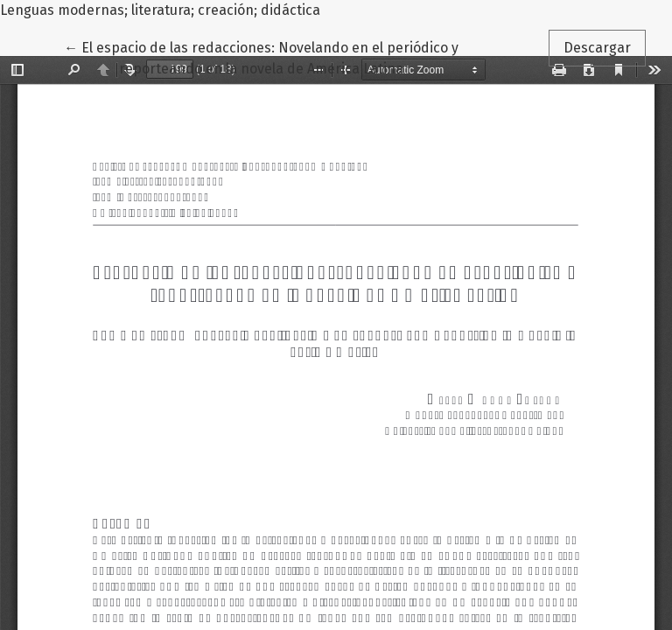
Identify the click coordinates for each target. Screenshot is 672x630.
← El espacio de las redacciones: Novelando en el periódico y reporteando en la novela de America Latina (261, 57)
